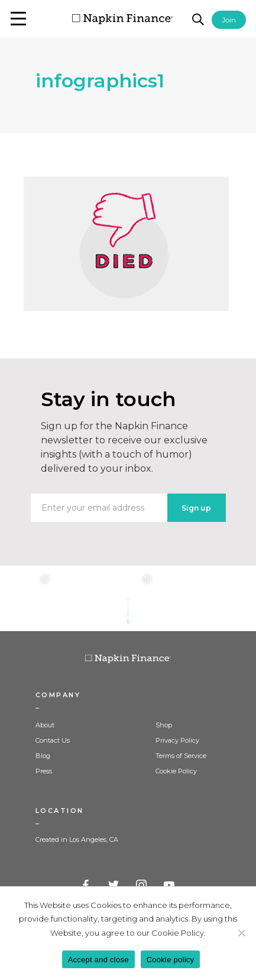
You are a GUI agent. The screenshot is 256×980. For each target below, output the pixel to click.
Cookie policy (171, 960)
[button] (18, 19)
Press (44, 771)
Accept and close (98, 960)
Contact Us (53, 740)
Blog (43, 756)
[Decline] (241, 933)
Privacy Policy (177, 740)
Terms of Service (181, 756)
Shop (164, 725)
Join (229, 20)
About (45, 725)
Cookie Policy (176, 771)
